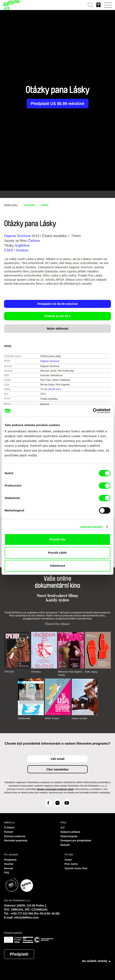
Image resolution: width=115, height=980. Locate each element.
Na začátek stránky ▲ (97, 961)
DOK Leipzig (91, 672)
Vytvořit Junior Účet (76, 868)
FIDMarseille (24, 718)
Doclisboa (36, 672)
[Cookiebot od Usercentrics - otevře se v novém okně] (93, 411)
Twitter (45, 205)
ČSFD (9, 250)
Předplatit (19, 954)
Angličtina (22, 246)
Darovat (9, 868)
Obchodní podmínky (16, 841)
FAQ (7, 873)
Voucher (9, 864)
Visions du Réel (79, 718)
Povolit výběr (57, 553)
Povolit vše (57, 539)
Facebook (30, 205)
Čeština (34, 241)
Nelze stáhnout (58, 328)
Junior (68, 860)
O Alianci (9, 828)
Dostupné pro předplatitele (76, 841)
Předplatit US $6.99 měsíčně (58, 104)
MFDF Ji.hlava (52, 718)
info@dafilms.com (26, 917)
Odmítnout (57, 566)
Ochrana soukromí (15, 836)
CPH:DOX (9, 672)
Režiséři (65, 845)
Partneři (9, 832)
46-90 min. (55, 389)
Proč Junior (71, 864)
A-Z (63, 828)
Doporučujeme (69, 836)
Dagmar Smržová (17, 236)
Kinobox (22, 250)
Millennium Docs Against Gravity (70, 673)
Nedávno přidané (70, 832)
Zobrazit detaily (91, 527)
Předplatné (10, 860)
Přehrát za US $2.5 (58, 316)
